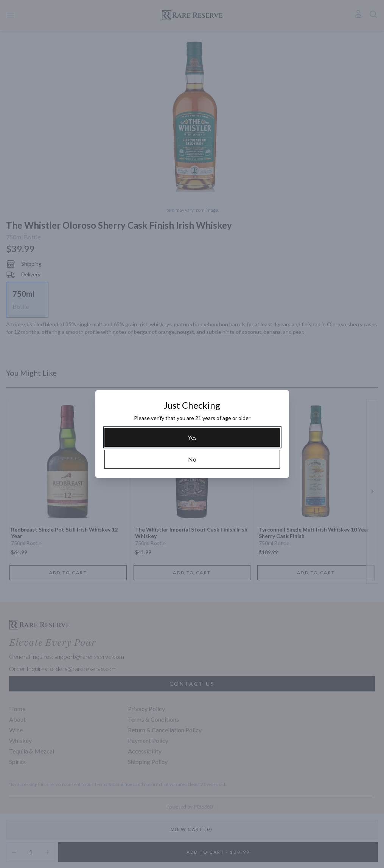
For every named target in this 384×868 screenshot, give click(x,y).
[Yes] (192, 437)
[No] (192, 459)
